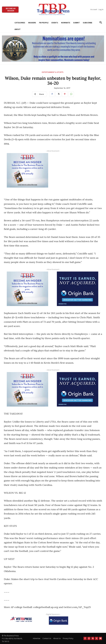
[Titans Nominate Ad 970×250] (53, 49)
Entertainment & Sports (53, 72)
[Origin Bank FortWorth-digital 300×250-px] (78, 289)
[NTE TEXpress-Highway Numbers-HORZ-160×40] (21, 619)
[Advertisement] (78, 173)
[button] (101, 23)
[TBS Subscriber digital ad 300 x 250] (27, 170)
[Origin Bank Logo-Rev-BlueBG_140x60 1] (59, 621)
